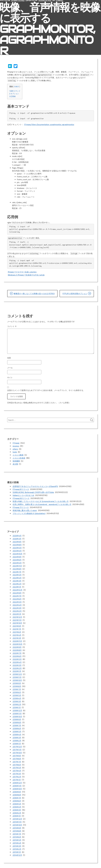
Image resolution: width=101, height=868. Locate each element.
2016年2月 (17, 800)
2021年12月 (17, 612)
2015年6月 (17, 823)
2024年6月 (17, 557)
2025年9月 (17, 539)
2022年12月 (18, 586)
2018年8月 (17, 713)
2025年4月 (17, 548)
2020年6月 (17, 649)
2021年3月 (17, 632)
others (15, 448)
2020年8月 (17, 644)
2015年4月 (17, 829)
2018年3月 (17, 728)
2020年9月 (17, 641)
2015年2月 (17, 835)
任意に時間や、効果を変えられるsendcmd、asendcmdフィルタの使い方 (42, 503)
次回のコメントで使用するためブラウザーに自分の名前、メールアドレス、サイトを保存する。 (46, 390)
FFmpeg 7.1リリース (21, 506)
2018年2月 (17, 731)
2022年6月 (17, 594)
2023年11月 (17, 562)
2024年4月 (17, 560)
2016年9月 (17, 780)
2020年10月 (18, 638)
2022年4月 (17, 600)
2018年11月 (17, 705)
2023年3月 (17, 577)
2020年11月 (17, 635)
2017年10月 (17, 742)
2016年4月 (17, 794)
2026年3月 (17, 536)
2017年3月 (17, 763)
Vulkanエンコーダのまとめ (23, 494)
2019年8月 (17, 678)
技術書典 (16, 460)
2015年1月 (17, 838)
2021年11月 (17, 615)
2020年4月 (17, 655)
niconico (16, 446)
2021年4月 (17, 629)
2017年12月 (17, 736)
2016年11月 (17, 774)
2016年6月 (17, 789)
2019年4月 (17, 690)
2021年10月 (17, 618)
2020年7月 (17, 647)
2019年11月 (17, 670)
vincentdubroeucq (57, 863)
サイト (10, 377)
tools (15, 451)
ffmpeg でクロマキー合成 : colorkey (22, 272)
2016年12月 (17, 771)
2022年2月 (17, 606)
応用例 (12, 96)
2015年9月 (17, 815)
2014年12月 (17, 841)
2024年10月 (18, 551)
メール (10, 367)
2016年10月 (17, 777)
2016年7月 (17, 786)
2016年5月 (17, 792)
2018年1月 (17, 734)
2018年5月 (17, 722)
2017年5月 (17, 757)
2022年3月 (17, 603)
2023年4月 (17, 574)
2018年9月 (17, 710)
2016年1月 (17, 803)
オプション (14, 94)
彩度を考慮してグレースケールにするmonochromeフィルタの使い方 (41, 500)
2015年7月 (17, 821)
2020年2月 (17, 661)
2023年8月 (17, 565)
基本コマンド (15, 91)
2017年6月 (17, 754)
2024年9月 (17, 554)
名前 (9, 358)
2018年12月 (17, 702)
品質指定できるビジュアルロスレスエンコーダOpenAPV (35, 485)
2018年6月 (17, 719)
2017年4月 (17, 760)
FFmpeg (16, 443)
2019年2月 (17, 696)
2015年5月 (17, 826)
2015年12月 (17, 806)
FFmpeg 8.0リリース (21, 497)
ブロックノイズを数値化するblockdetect (29, 511)
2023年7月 (17, 568)
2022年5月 (17, 597)
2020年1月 (17, 664)
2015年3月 (17, 832)
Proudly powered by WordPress (17, 863)
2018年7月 (17, 716)
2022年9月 (17, 589)
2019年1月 (17, 699)
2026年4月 (17, 533)
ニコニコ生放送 (19, 457)
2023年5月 (17, 571)
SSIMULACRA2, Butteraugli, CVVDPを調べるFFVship (33, 491)
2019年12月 (17, 667)
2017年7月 (17, 751)
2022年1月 (17, 609)
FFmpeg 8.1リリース (21, 488)
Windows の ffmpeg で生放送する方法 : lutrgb (26, 275)
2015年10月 (17, 812)
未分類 (15, 463)
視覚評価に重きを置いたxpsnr (25, 508)
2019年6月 (17, 684)
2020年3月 (17, 658)
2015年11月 (17, 809)
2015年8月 (17, 818)
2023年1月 (17, 583)
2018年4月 (17, 725)
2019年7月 (17, 681)
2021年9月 (17, 620)
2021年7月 (17, 623)
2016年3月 (17, 797)
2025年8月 (17, 542)
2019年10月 (17, 673)
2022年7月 (17, 591)
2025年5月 (17, 545)
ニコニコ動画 (18, 454)
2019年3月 (17, 693)
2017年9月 (17, 745)
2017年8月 (17, 748)
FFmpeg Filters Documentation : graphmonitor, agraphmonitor (49, 125)
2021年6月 (17, 626)
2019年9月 (17, 676)
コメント (12, 326)
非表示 (17, 87)
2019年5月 (17, 687)
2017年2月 (17, 765)
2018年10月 (17, 707)
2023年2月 (17, 580)
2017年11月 (17, 739)
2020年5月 (17, 652)
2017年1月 (17, 768)
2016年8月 (17, 783)
